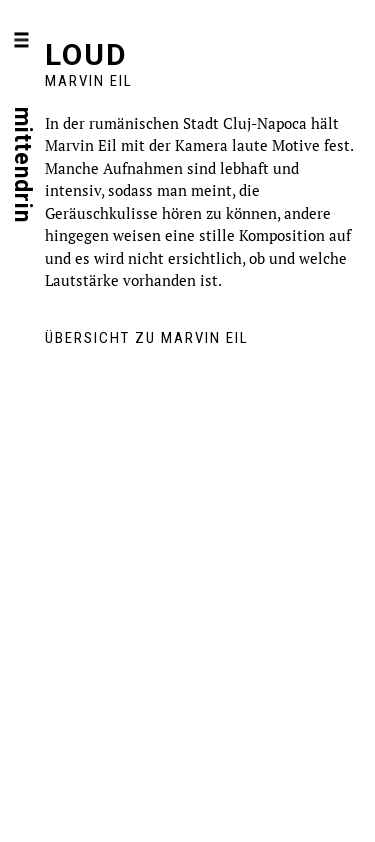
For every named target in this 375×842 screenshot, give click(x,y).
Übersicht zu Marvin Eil (147, 338)
